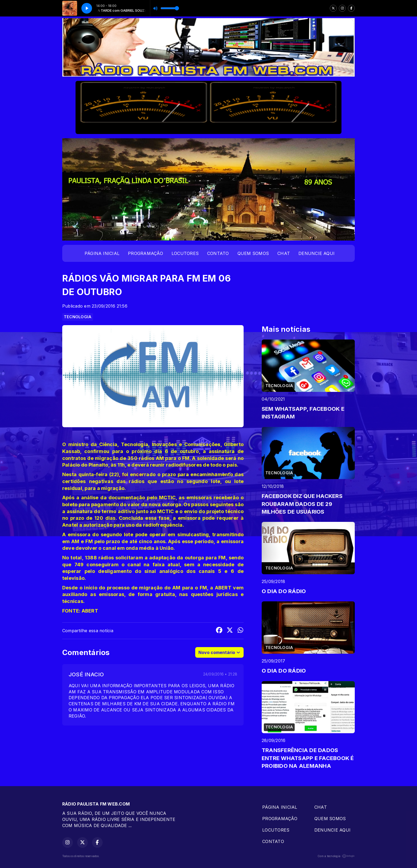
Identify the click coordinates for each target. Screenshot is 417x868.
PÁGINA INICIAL (102, 253)
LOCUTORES (185, 253)
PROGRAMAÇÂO (145, 253)
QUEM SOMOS (253, 253)
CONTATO (218, 253)
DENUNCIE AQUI (316, 253)
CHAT (284, 253)
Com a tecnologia (336, 856)
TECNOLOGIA (78, 317)
